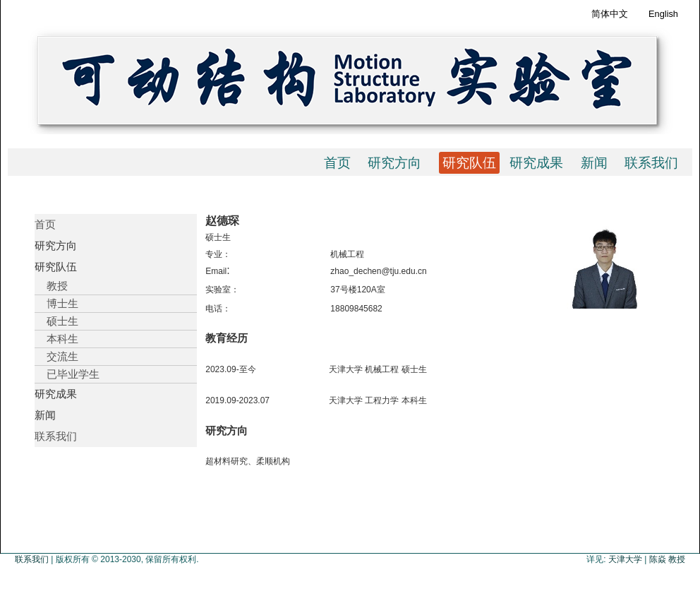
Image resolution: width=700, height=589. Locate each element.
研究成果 (536, 163)
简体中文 (610, 14)
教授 (51, 286)
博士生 (56, 303)
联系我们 (651, 163)
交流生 (56, 356)
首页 (337, 163)
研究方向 (394, 163)
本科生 (56, 339)
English (663, 14)
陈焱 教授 (667, 559)
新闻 (594, 163)
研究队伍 (469, 163)
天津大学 (625, 559)
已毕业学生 (67, 374)
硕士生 (56, 321)
